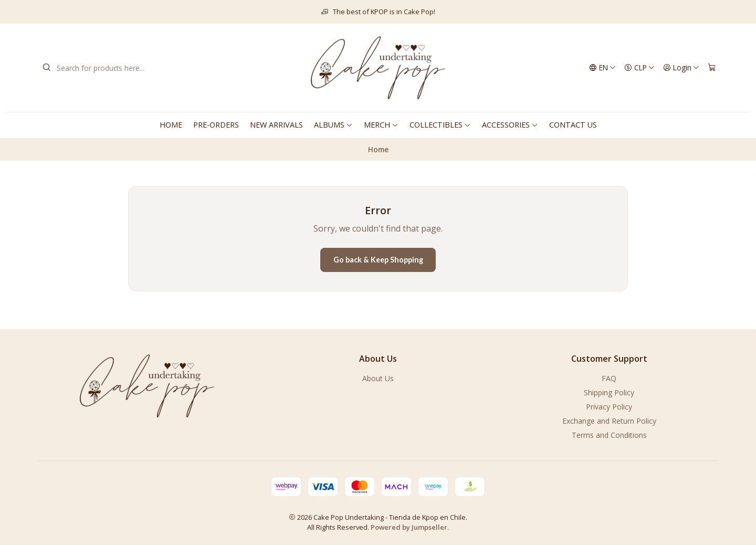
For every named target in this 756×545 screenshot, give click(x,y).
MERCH (381, 125)
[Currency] (639, 68)
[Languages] (602, 68)
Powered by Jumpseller (409, 527)
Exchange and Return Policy (609, 421)
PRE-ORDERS (216, 125)
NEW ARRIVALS (276, 125)
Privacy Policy (609, 407)
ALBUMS (333, 125)
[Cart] (712, 68)
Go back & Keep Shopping (378, 260)
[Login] (681, 68)
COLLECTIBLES (440, 125)
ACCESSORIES (510, 125)
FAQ (609, 378)
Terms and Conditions (609, 435)
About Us (378, 378)
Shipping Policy (609, 392)
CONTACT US (573, 125)
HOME (171, 125)
